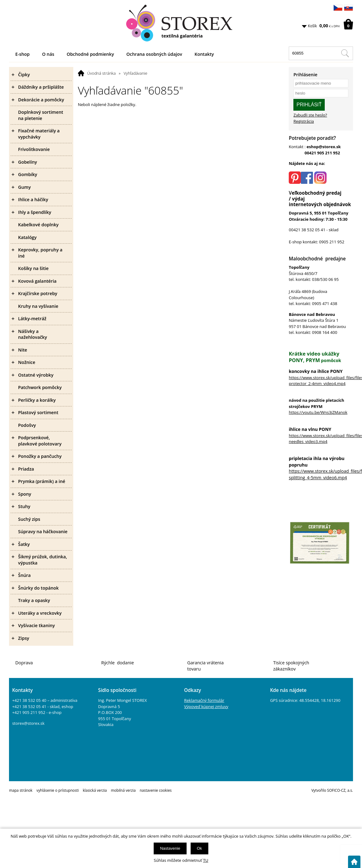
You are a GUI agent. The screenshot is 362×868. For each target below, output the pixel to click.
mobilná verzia (123, 790)
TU (206, 860)
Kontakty (204, 54)
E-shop (22, 54)
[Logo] (181, 23)
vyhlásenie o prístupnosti (58, 790)
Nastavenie (170, 848)
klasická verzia (95, 790)
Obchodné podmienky (90, 54)
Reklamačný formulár (204, 700)
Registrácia (304, 121)
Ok (199, 848)
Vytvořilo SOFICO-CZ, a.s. (332, 790)
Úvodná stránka (102, 73)
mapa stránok (21, 790)
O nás (48, 54)
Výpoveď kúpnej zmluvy (206, 706)
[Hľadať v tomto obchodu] (345, 53)
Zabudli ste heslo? (310, 115)
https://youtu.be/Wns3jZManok (318, 412)
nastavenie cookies (156, 790)
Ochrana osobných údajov (154, 54)
